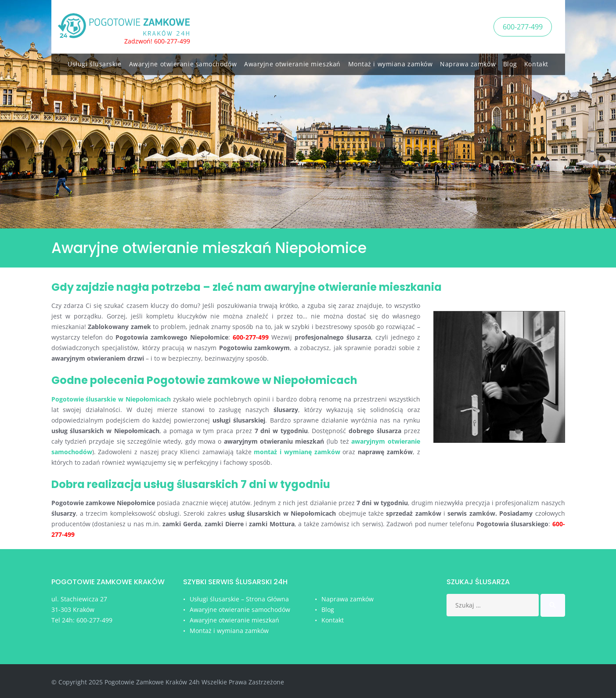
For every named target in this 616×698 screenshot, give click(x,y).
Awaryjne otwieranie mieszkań (292, 63)
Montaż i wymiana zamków (391, 63)
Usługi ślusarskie (95, 63)
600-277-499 (523, 26)
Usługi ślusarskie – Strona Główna (239, 599)
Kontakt (536, 63)
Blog (510, 63)
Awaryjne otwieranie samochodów (183, 63)
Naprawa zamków (468, 63)
